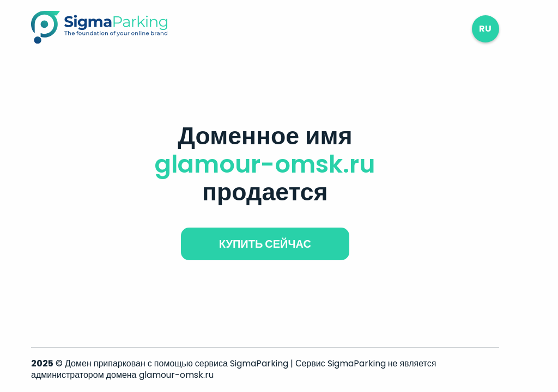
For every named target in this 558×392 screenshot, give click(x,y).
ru (485, 29)
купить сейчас (265, 244)
